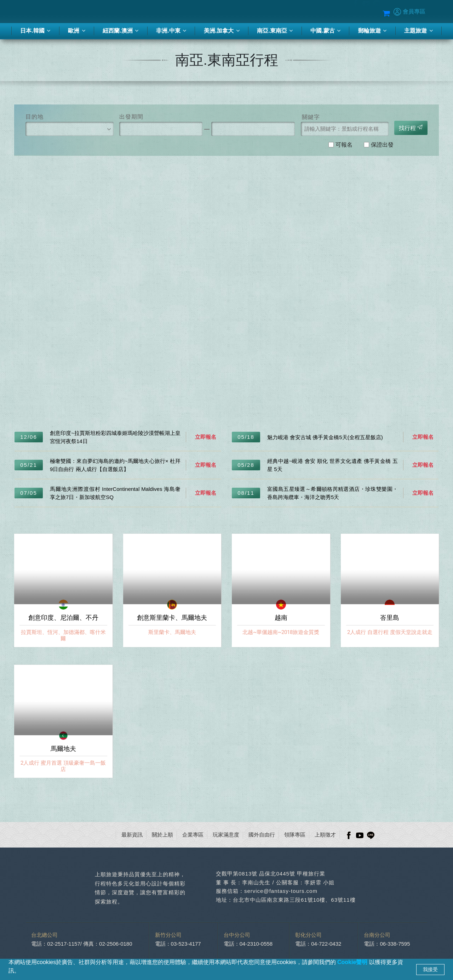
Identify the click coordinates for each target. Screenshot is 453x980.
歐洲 (76, 31)
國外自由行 (262, 835)
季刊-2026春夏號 (233, 12)
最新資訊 (132, 835)
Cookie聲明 (353, 962)
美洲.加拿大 (222, 31)
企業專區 (193, 835)
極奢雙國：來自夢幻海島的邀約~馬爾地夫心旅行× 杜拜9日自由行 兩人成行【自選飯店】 (115, 465)
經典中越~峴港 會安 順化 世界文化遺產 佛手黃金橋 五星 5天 (332, 465)
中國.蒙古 (325, 31)
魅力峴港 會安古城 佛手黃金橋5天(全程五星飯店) (325, 437)
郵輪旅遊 (372, 31)
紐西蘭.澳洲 (121, 31)
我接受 (430, 969)
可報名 (344, 144)
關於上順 (162, 835)
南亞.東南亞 (275, 31)
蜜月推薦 (296, 12)
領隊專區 (295, 835)
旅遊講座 (269, 12)
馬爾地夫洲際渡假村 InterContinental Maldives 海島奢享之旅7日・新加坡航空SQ (115, 493)
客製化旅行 (195, 12)
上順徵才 (325, 835)
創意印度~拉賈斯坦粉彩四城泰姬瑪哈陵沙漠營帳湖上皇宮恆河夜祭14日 (115, 437)
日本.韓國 (35, 31)
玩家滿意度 (226, 835)
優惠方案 (322, 12)
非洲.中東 (171, 31)
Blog (343, 12)
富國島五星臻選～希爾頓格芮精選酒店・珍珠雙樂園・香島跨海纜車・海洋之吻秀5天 (332, 493)
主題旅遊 (418, 31)
